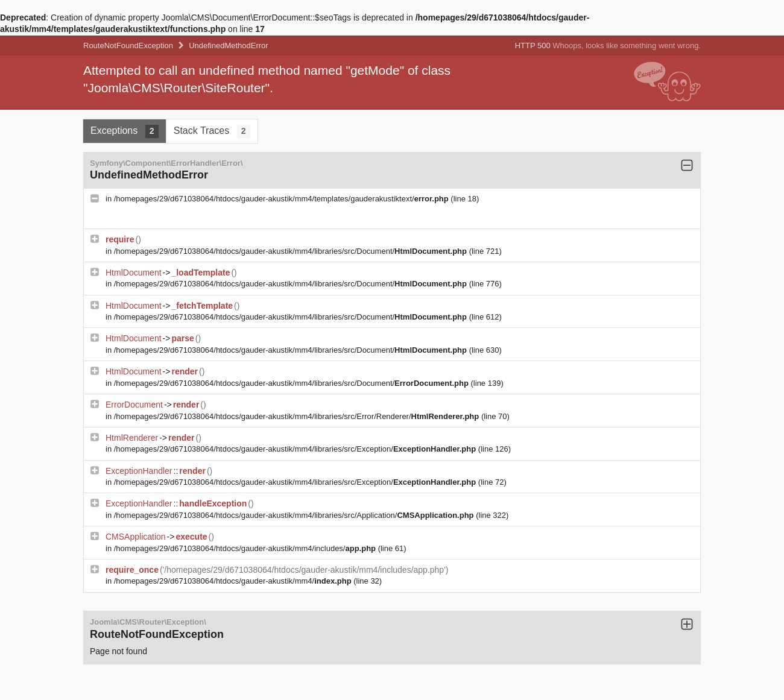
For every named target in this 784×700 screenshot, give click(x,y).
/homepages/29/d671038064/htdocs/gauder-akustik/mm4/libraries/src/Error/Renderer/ (298, 416)
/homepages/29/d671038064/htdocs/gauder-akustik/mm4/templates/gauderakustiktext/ (283, 199)
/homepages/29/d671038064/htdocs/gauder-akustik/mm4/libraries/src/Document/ (292, 251)
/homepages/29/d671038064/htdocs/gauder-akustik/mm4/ (234, 581)
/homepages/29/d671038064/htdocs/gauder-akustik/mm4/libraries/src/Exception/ (296, 449)
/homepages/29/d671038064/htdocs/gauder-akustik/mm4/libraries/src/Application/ (295, 515)
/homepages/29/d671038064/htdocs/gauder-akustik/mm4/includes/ (246, 548)
